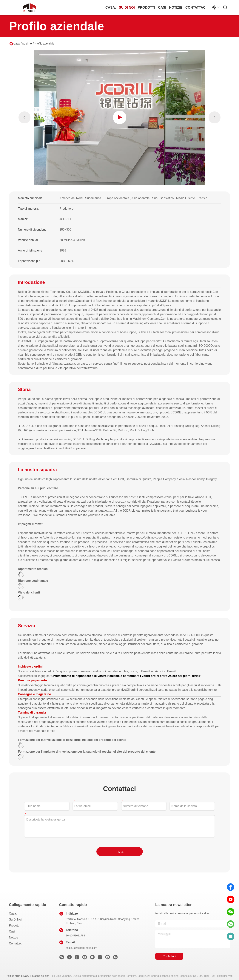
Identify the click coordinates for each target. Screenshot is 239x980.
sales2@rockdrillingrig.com (81, 948)
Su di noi (127, 7)
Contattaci (196, 7)
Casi (162, 7)
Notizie (176, 7)
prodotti (146, 7)
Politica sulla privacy (18, 976)
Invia (119, 852)
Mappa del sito (41, 976)
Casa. (111, 7)
